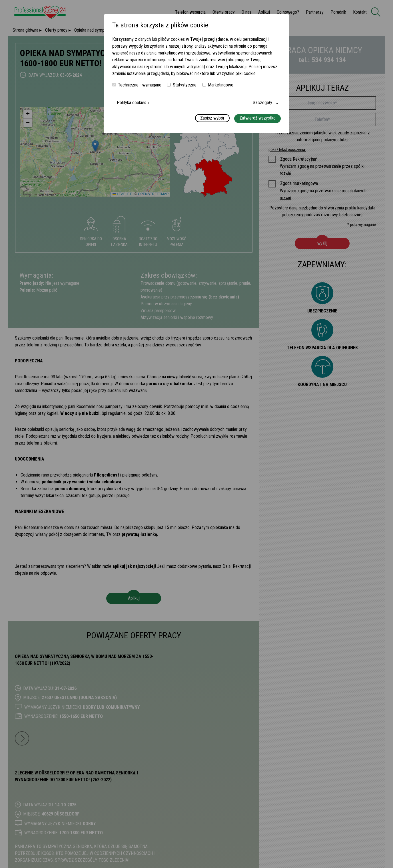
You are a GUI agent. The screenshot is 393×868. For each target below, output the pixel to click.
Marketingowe (218, 85)
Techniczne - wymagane (137, 85)
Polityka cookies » (133, 103)
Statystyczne (182, 85)
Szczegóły (262, 103)
